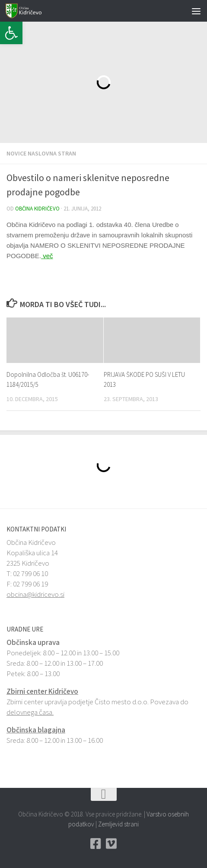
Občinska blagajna (36, 730)
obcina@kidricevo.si (35, 594)
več (47, 256)
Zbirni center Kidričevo (42, 691)
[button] (11, 33)
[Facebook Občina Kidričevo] (96, 844)
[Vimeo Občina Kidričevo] (111, 844)
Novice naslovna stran (41, 153)
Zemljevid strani (118, 824)
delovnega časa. (30, 712)
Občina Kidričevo (37, 209)
